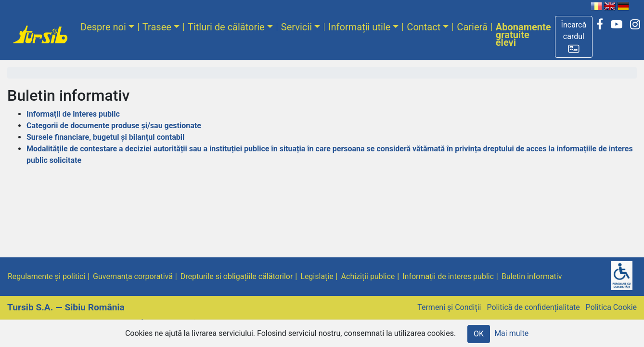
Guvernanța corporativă (133, 276)
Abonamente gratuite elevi (523, 35)
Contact (424, 27)
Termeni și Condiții (449, 307)
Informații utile (359, 27)
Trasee (157, 27)
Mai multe (511, 333)
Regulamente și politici (46, 276)
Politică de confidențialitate (533, 307)
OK (479, 334)
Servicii (296, 27)
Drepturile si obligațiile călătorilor (237, 276)
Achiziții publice (368, 276)
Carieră (472, 27)
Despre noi (103, 27)
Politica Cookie (611, 307)
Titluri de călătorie (226, 27)
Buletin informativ (532, 276)
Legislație (317, 276)
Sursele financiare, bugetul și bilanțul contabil (105, 137)
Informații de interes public (73, 114)
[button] (574, 37)
